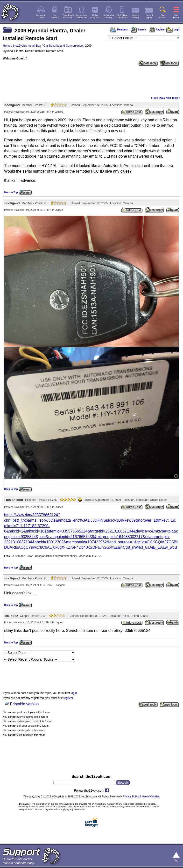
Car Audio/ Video (41, 16)
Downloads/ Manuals (68, 16)
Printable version (24, 704)
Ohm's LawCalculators (82, 16)
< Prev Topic (158, 98)
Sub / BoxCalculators (122, 16)
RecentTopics (149, 16)
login (74, 693)
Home (7, 46)
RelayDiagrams (95, 16)
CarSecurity (55, 16)
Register (157, 30)
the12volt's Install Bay (27, 46)
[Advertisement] (91, 81)
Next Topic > (173, 98)
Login (173, 30)
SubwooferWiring (109, 16)
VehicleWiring (136, 16)
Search (138, 30)
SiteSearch (163, 16)
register (68, 698)
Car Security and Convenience (63, 46)
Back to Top (11, 193)
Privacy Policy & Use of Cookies (141, 796)
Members (119, 30)
